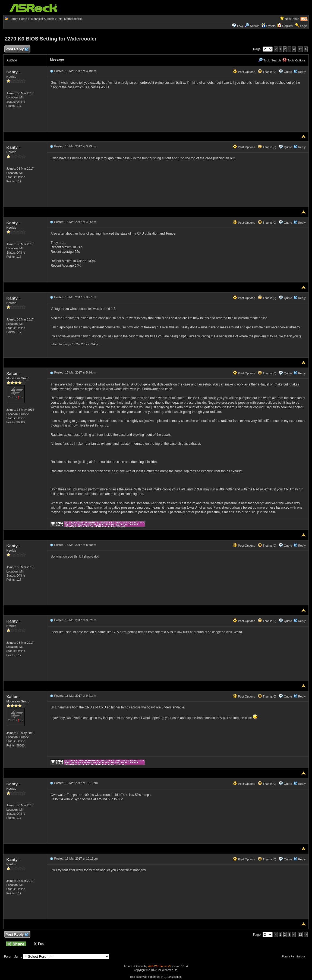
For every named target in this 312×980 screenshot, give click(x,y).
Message (57, 60)
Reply (302, 72)
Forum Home (18, 19)
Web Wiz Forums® (159, 966)
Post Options (244, 72)
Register (288, 26)
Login (304, 26)
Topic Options (294, 60)
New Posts (292, 19)
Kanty (13, 72)
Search (255, 26)
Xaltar (13, 373)
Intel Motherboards (70, 19)
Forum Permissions (295, 956)
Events (268, 26)
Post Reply (17, 49)
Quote (288, 72)
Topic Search (269, 60)
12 (300, 49)
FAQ (240, 26)
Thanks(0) (267, 72)
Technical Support (42, 19)
